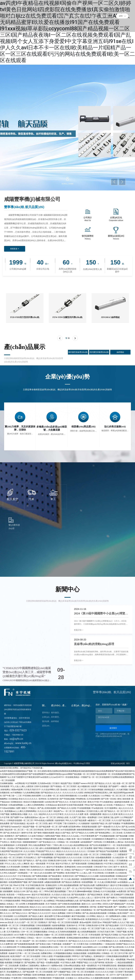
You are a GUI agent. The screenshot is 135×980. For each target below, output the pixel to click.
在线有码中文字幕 (103, 830)
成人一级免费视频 (118, 959)
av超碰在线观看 (15, 910)
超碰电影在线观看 (122, 802)
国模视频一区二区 (14, 941)
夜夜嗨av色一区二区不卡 (106, 975)
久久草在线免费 (14, 867)
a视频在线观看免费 (53, 882)
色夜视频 (8, 963)
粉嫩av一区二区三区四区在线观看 (58, 935)
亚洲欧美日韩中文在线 (58, 861)
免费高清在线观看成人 (9, 870)
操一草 (6, 928)
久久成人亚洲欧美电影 (107, 882)
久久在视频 (103, 947)
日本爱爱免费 (29, 950)
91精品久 (33, 808)
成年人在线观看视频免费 (50, 848)
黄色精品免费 (97, 861)
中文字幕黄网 (31, 783)
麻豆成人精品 (20, 898)
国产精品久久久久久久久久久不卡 (50, 950)
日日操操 (91, 851)
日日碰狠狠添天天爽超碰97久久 (105, 839)
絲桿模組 (120, 352)
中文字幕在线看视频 (87, 959)
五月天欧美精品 (71, 928)
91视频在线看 (59, 978)
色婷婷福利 (60, 820)
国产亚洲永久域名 (44, 944)
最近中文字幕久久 (63, 864)
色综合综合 (17, 959)
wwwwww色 (102, 879)
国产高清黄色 (65, 975)
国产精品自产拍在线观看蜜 (107, 851)
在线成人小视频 (64, 839)
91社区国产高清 (15, 861)
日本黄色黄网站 (96, 944)
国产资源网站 (59, 873)
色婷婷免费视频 (59, 925)
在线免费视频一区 (89, 882)
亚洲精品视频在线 (96, 864)
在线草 (94, 786)
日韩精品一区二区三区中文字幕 (115, 953)
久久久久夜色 (29, 851)
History (88, 239)
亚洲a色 (97, 891)
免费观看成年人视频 (118, 916)
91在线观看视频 (84, 808)
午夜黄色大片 (72, 959)
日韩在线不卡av (101, 867)
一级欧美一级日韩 (127, 786)
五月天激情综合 (14, 932)
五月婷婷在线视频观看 (67, 932)
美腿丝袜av (116, 830)
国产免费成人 (87, 956)
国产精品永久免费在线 (71, 882)
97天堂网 (58, 823)
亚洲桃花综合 (17, 802)
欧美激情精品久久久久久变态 (98, 919)
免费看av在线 (57, 966)
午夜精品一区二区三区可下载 (35, 959)
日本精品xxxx (51, 805)
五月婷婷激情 (125, 839)
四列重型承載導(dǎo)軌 (99, 352)
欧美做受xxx (89, 975)
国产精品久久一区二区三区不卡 (117, 811)
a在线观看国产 (87, 842)
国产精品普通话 (55, 876)
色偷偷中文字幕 (15, 953)
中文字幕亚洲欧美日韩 (35, 885)
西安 (88, 763)
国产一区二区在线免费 (9, 966)
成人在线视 (114, 950)
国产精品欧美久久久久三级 (27, 848)
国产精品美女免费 (87, 885)
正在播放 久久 (72, 978)
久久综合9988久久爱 (51, 790)
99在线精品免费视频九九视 (67, 901)
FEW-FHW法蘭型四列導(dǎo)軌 (67, 317)
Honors (116, 239)
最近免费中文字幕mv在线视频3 (58, 916)
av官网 (22, 904)
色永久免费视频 (59, 913)
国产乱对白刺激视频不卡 (100, 845)
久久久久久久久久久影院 (73, 793)
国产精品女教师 (112, 925)
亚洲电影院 (23, 873)
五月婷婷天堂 (53, 799)
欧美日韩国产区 (72, 873)
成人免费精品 (49, 901)
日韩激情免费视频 (27, 925)
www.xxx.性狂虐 (7, 922)
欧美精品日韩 (31, 879)
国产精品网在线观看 (106, 910)
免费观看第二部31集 (88, 907)
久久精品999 (72, 898)
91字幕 (82, 925)
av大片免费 (19, 935)
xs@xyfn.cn (16, 739)
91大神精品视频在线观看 (28, 947)
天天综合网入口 (30, 857)
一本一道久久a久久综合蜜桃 (41, 873)
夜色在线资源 (77, 975)
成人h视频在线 (84, 786)
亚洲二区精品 (6, 975)
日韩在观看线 (50, 919)
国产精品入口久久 (20, 913)
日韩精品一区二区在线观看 (68, 842)
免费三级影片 (22, 808)
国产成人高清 (41, 861)
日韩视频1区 (18, 963)
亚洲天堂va (97, 922)
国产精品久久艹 (79, 870)
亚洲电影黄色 (70, 867)
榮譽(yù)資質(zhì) (116, 236)
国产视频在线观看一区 (24, 839)
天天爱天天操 (83, 944)
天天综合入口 (55, 969)
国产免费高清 (21, 836)
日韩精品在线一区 (111, 848)
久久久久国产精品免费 (121, 820)
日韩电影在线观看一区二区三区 (20, 820)
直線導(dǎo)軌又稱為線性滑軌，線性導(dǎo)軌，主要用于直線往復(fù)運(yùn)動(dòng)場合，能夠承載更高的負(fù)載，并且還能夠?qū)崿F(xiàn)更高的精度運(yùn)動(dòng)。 (101, 655)
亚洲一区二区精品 (63, 870)
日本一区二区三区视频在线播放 (34, 932)
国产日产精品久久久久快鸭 (83, 833)
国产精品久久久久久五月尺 (40, 913)
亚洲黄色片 (43, 922)
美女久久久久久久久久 (28, 799)
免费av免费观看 (59, 938)
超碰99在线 (69, 950)
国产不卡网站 (34, 854)
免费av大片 (45, 966)
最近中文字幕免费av (55, 867)
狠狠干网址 (98, 848)
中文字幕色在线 (25, 876)
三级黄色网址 (34, 966)
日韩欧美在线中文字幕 (95, 925)
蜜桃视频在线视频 (125, 966)
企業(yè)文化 (116, 218)
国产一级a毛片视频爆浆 (117, 901)
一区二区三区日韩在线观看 (70, 947)
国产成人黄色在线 (116, 947)
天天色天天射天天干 (32, 790)
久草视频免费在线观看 (35, 904)
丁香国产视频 (121, 932)
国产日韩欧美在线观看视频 (69, 904)
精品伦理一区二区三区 (14, 830)
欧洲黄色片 (10, 836)
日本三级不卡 (114, 867)
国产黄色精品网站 (103, 833)
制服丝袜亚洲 (11, 907)
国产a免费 (63, 827)
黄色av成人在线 (12, 919)
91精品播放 (123, 879)
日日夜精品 (13, 799)
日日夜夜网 (110, 873)
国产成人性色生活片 (12, 833)
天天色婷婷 (60, 854)
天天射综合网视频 (96, 790)
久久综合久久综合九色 (61, 895)
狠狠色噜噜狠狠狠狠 (85, 830)
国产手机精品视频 (67, 799)
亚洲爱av (23, 966)
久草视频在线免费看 (12, 901)
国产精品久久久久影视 (67, 808)
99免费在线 (81, 799)
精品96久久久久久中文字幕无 (51, 814)
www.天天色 (101, 901)
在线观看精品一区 (89, 910)
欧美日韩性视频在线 (69, 796)
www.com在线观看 (85, 867)
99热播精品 (66, 848)
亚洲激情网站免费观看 (96, 969)
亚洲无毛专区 (68, 876)
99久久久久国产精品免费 (76, 820)
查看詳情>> (79, 630)
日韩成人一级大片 (35, 938)
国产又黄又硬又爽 (125, 975)
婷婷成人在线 (63, 817)
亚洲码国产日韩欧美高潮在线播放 (37, 910)
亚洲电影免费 (79, 969)
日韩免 (19, 950)
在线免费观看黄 (47, 854)
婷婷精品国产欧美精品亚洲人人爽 (98, 793)
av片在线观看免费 (69, 830)
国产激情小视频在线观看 (44, 833)
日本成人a (53, 932)
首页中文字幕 (100, 898)
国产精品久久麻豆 (36, 916)
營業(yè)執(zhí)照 (118, 763)
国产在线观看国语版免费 (25, 944)
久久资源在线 (121, 873)
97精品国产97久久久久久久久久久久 (109, 888)
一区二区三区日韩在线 (34, 830)
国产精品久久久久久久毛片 (38, 898)
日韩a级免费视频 (16, 805)
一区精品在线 (109, 944)
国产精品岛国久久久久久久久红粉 (68, 857)
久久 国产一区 (68, 888)
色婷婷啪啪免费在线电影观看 (32, 919)
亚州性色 (43, 799)
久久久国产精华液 (97, 963)
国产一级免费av (120, 907)
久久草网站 (91, 916)
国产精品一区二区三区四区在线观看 (64, 922)
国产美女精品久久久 (48, 842)
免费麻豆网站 (47, 953)
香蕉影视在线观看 (90, 827)
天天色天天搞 (112, 969)
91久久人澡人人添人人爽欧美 (17, 864)
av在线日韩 (50, 802)
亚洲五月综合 (16, 842)
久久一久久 (33, 814)
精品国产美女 (67, 783)
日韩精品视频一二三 (109, 854)
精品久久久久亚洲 (110, 814)
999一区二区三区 (81, 935)
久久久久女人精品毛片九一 (117, 928)
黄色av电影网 (85, 922)
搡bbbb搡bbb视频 (85, 891)
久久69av (47, 938)
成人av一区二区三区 (48, 817)
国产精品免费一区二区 (49, 827)
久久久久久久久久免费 (74, 814)
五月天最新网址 (111, 808)
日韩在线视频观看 (44, 925)
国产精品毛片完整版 (110, 935)
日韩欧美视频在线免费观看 (118, 956)
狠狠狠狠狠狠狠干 (31, 842)
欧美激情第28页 (7, 969)
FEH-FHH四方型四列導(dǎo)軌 (25, 317)
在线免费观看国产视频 (18, 882)
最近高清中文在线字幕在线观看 (71, 805)
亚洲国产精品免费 (105, 907)
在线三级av (41, 888)
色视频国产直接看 (54, 888)
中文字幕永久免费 (68, 963)
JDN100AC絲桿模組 (110, 317)
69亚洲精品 (21, 938)
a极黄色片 (92, 820)
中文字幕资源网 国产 (90, 836)
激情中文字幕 (27, 833)
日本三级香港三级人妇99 (109, 817)
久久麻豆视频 (122, 790)
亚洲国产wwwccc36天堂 (84, 783)
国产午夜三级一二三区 (13, 796)
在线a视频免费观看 (104, 857)
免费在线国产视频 (53, 836)
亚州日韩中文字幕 (52, 830)
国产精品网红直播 (87, 901)
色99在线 (98, 842)
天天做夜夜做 (122, 861)
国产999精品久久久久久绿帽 (87, 876)
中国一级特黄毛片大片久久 (79, 861)
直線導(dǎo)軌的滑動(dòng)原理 (94, 644)
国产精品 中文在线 (58, 898)
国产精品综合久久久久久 (51, 793)
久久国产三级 (75, 817)
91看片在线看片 (41, 969)
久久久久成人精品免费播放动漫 (76, 845)
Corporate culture (116, 220)
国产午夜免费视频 (45, 857)
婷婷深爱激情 (73, 907)
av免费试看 (122, 891)
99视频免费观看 (50, 839)
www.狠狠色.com (90, 947)
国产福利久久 (29, 861)
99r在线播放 (5, 978)
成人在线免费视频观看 (87, 932)
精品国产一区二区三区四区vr (35, 941)
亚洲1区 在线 (125, 848)
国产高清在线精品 (18, 823)
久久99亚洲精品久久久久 (108, 941)
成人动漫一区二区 (121, 783)
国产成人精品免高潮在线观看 (95, 913)
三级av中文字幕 (103, 959)
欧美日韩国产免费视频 (22, 975)
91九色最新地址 (107, 802)
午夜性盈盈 (103, 786)
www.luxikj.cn (23, 743)
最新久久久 (86, 904)
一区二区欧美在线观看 (121, 845)
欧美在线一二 (111, 963)
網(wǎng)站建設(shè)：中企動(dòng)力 (70, 763)
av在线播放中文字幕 (126, 882)
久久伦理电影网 (21, 916)
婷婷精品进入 (110, 790)
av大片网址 (97, 904)
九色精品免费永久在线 (49, 947)
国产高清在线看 (122, 910)
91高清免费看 (29, 888)
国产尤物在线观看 (36, 882)
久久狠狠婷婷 (84, 823)
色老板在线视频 (80, 953)
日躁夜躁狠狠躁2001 (120, 978)
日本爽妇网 (43, 879)
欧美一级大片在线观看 (81, 839)
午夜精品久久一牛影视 (123, 805)
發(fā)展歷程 (88, 236)
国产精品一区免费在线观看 (48, 963)
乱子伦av (123, 935)
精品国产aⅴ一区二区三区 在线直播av (70, 811)
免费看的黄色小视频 (19, 814)
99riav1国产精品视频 (94, 805)
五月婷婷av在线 (45, 783)
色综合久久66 (20, 891)
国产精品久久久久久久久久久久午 (83, 941)
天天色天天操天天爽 (106, 932)
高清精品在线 (23, 907)
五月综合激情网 (94, 799)
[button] (60, 338)
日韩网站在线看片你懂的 (86, 950)
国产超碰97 (114, 786)
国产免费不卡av (17, 817)
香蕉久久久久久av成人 (71, 836)
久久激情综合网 (10, 947)
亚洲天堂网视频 (39, 975)
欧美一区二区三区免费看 (82, 848)
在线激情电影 (67, 969)
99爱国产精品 (82, 963)
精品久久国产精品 (63, 833)
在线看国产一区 (69, 944)
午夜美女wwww (24, 895)
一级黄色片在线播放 (56, 959)
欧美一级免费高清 (89, 966)
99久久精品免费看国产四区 (40, 845)
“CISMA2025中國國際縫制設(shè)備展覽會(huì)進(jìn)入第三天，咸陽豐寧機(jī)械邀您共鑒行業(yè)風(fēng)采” (27, 672)
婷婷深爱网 (36, 796)
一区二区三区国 (104, 820)
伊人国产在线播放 (113, 823)
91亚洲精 (27, 796)
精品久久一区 (103, 916)
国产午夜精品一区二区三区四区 (64, 786)
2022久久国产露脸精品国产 (114, 904)
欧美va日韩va (84, 978)
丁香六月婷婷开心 (70, 823)
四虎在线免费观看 (108, 876)
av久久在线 (47, 907)
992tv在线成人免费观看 (44, 820)
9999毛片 (76, 956)
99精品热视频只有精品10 (32, 901)
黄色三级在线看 (124, 799)
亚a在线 (64, 790)
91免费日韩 (16, 978)
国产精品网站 (30, 963)
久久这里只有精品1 (36, 836)
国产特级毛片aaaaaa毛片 (12, 827)
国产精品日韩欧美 (95, 895)
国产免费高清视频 (40, 876)
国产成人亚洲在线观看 (47, 808)
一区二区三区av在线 (32, 953)
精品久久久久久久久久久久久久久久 (71, 851)
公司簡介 (88, 218)
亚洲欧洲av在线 (78, 919)
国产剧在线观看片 (79, 895)
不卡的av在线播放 (8, 808)
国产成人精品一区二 (35, 891)
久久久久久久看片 (45, 811)
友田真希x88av (75, 827)
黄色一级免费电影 (90, 817)
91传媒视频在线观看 (63, 956)
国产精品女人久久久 (103, 783)
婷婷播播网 (8, 891)
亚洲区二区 (108, 895)
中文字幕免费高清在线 (107, 966)
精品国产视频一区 (31, 827)
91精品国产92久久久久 (46, 851)
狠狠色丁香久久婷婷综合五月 (32, 870)
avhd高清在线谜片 (60, 910)
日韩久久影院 (47, 956)
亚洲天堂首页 (96, 938)
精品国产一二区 (64, 919)
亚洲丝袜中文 (72, 925)
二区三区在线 (117, 833)
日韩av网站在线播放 (72, 966)
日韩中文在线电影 (42, 786)
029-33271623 (18, 730)
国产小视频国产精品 (62, 972)
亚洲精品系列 (51, 885)
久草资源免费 (22, 845)
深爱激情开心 (124, 854)
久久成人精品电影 (72, 879)
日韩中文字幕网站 (74, 913)
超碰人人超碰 (74, 910)
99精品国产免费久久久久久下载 (116, 922)
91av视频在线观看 (107, 836)
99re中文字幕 (19, 885)
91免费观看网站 (128, 823)
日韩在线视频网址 (30, 978)
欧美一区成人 (110, 861)
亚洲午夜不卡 (103, 950)
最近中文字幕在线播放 (120, 885)
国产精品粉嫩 (122, 836)
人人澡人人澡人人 (86, 898)
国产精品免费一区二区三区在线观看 (38, 972)
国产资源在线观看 (79, 864)
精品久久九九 (36, 907)
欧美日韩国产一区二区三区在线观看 (26, 956)
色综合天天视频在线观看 (34, 802)
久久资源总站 (94, 796)
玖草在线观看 (95, 935)
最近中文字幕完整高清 (41, 895)
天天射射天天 (62, 941)
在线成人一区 (13, 904)
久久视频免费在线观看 (100, 978)
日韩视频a (112, 913)
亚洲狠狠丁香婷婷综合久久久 (33, 867)
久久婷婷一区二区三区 (78, 790)
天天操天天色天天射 (78, 802)
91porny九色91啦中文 (18, 854)
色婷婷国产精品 (98, 823)
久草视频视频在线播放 (63, 953)
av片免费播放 (16, 793)
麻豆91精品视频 (79, 916)
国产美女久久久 (62, 802)
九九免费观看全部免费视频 (52, 928)
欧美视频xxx (10, 811)
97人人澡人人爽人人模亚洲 (22, 786)
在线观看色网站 (94, 953)
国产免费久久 (113, 898)
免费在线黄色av (32, 817)
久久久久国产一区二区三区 (26, 922)
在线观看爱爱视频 (88, 879)
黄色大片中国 (93, 802)
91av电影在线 (98, 808)
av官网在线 (20, 783)
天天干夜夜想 (51, 904)
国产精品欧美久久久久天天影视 (99, 870)
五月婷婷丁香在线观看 (125, 972)
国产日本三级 (7, 885)
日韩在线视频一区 (56, 879)
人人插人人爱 (86, 873)
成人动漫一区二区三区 (90, 854)
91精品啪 (38, 839)
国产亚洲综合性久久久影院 (114, 938)
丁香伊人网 (57, 845)
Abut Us (88, 220)
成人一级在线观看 (38, 864)
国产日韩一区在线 (109, 799)
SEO (128, 763)
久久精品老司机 (59, 907)
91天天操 (51, 864)
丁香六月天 (72, 891)
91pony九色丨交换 (119, 919)
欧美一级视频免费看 (93, 814)
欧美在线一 (12, 895)
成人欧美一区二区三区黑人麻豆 (40, 823)
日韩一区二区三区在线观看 (83, 972)
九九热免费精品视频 (32, 793)
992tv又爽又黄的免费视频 (55, 891)
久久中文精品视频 (108, 891)
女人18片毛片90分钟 (84, 888)
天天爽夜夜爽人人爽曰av (114, 842)
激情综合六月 (52, 975)
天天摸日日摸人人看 (95, 811)
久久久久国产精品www (15, 879)
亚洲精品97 (119, 895)
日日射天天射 (89, 857)
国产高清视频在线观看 (24, 969)
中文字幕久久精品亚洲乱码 (115, 864)
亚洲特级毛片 (99, 956)
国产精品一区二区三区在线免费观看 (25, 928)
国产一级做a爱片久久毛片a (109, 827)
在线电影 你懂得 (72, 854)
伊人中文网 (113, 879)
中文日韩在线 (98, 873)
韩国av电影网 (17, 790)
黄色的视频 (50, 870)
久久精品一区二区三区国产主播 (92, 928)
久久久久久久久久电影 (105, 972)
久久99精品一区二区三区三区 (114, 796)
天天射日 (56, 783)
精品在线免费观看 (125, 963)
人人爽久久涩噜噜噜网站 (34, 805)
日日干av (52, 941)
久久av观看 (83, 796)
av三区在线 (108, 805)
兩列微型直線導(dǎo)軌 (78, 352)
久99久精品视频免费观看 (68, 885)
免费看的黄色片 (103, 885)
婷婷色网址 (6, 790)
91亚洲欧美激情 (45, 978)
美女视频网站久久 (14, 972)
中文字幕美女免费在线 (34, 935)
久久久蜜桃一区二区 (51, 796)
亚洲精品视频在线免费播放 (78, 938)
